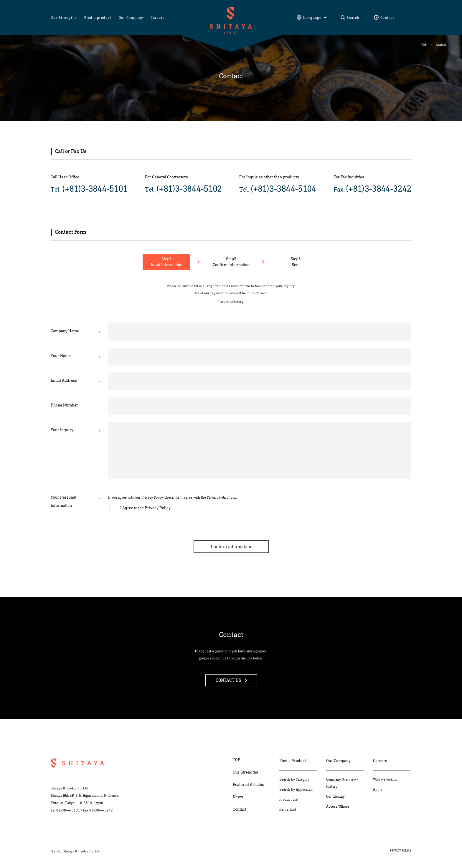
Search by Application (296, 789)
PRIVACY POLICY (401, 851)
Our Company (338, 761)
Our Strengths (245, 772)
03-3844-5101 (68, 810)
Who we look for (385, 779)
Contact (239, 809)
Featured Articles (248, 785)
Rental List (288, 809)
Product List (289, 799)
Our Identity (335, 796)
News (238, 797)
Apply (378, 789)
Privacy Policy (152, 497)
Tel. (89, 189)
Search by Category (294, 779)
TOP (424, 45)
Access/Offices (338, 806)
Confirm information (231, 547)
